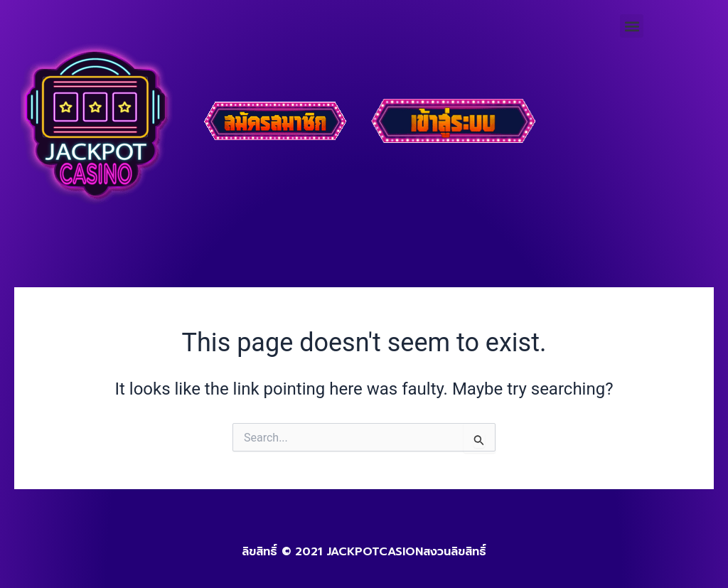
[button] (632, 26)
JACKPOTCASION (375, 552)
